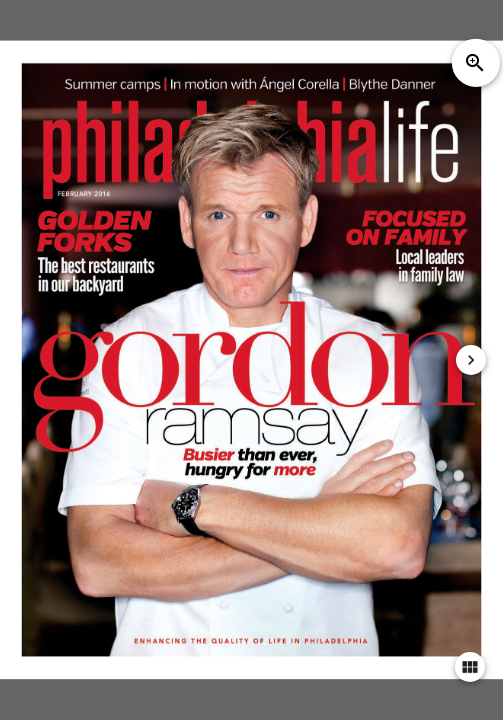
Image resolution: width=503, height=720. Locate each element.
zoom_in (475, 63)
